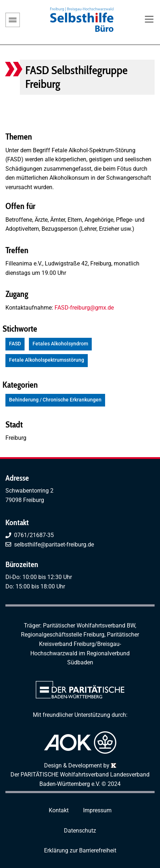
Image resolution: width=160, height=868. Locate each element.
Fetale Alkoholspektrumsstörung (47, 360)
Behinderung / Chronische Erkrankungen (55, 400)
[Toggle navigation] (149, 20)
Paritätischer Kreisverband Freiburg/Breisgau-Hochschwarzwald (85, 644)
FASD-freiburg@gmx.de (84, 308)
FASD (15, 344)
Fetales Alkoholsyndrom (60, 344)
